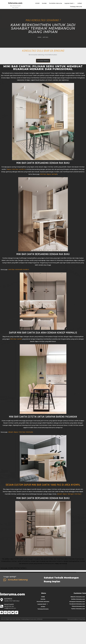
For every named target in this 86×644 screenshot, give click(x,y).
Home (39, 37)
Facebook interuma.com (77, 604)
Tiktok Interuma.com (78, 606)
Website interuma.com (78, 597)
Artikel (80, 3)
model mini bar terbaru (17, 568)
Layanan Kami (70, 3)
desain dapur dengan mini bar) (69, 494)
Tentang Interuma (76, 7)
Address (8, 599)
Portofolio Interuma (55, 3)
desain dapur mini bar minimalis (21, 432)
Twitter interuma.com (78, 609)
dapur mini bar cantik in (16, 169)
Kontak (44, 3)
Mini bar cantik (16, 339)
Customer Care (80, 593)
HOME (37, 3)
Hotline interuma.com (78, 599)
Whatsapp (9, 604)
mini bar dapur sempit (48, 174)
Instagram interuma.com (77, 602)
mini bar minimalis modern (19, 270)
